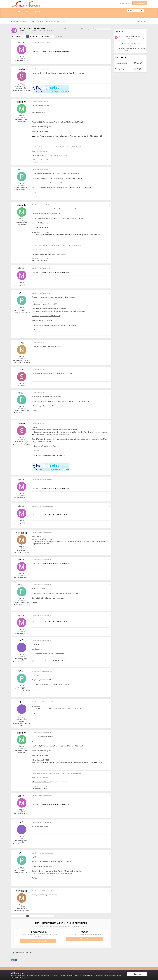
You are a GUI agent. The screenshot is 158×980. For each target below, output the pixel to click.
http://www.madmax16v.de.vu (41, 156)
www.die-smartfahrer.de (40, 455)
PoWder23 (22, 169)
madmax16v (22, 102)
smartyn (22, 69)
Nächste (48, 36)
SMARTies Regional (48, 31)
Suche (27, 11)
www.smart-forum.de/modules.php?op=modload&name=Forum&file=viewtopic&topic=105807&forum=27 (67, 136)
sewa (22, 369)
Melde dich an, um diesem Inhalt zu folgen (78, 29)
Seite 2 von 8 (60, 36)
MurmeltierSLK (22, 533)
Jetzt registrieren (140, 3)
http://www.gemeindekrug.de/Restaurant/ (46, 316)
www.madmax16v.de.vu (40, 131)
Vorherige (18, 36)
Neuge (22, 343)
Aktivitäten (38, 11)
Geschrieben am (41, 42)
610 (22, 640)
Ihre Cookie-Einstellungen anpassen (85, 975)
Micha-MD (25, 31)
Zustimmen (137, 974)
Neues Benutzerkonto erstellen (38, 941)
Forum (18, 11)
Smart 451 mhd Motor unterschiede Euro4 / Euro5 (132, 37)
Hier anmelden (125, 4)
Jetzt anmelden (84, 939)
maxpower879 (126, 39)
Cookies (20, 975)
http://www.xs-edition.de (40, 162)
